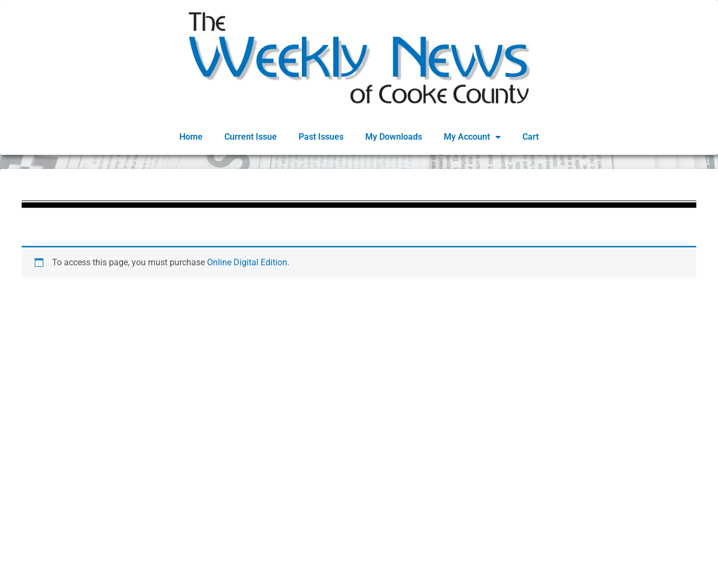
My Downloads (394, 137)
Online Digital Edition (247, 262)
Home (191, 137)
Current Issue (251, 137)
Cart (531, 137)
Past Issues (321, 137)
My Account (472, 137)
